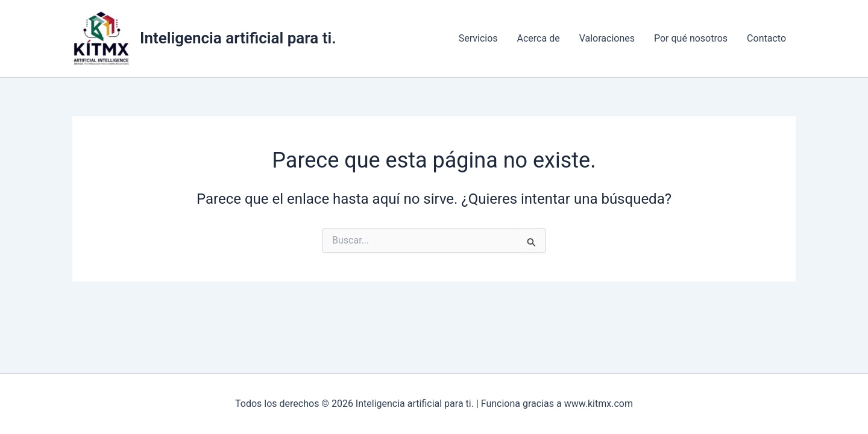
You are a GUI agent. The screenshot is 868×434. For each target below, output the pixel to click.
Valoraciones (607, 38)
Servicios (478, 38)
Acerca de (539, 38)
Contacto (766, 38)
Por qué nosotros (691, 38)
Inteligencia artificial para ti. (238, 38)
